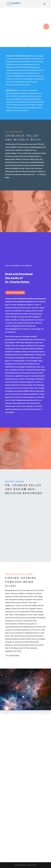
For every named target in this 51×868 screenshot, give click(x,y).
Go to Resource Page (15, 293)
